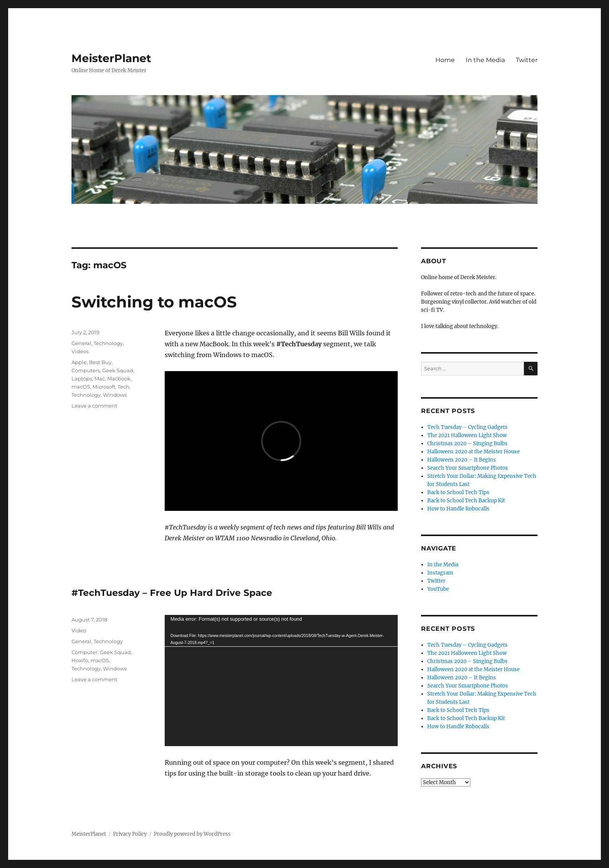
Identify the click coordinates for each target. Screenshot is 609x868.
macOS (81, 387)
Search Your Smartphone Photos (468, 468)
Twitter (527, 60)
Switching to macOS (154, 302)
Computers (86, 370)
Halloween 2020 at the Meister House (473, 452)
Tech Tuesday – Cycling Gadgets (467, 427)
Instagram (440, 573)
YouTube (438, 589)
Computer (84, 652)
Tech (124, 387)
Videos (80, 351)
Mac (100, 378)
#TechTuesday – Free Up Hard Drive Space (172, 593)
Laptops (82, 378)
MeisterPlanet (111, 58)
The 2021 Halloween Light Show (467, 435)
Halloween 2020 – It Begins (462, 460)
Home (445, 60)
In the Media (485, 60)
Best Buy (100, 362)
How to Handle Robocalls (458, 509)
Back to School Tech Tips (458, 492)
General (81, 343)
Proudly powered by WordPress (192, 834)
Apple (79, 362)
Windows (115, 395)
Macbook (119, 378)
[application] (281, 681)
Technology (108, 343)
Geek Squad (118, 370)
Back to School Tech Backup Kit (466, 501)
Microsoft (104, 387)
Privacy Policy (130, 834)
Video (79, 630)
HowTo (80, 660)
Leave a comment (94, 406)
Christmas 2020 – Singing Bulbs (467, 444)
